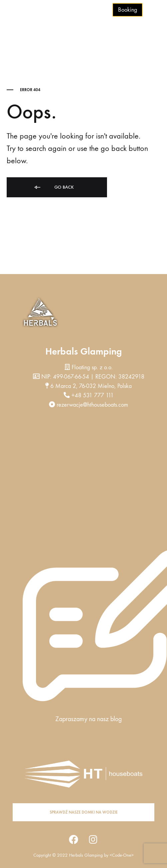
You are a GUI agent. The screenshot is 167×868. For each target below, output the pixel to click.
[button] (83, 812)
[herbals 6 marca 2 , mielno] (83, 483)
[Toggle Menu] (157, 10)
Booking (127, 10)
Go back (53, 187)
